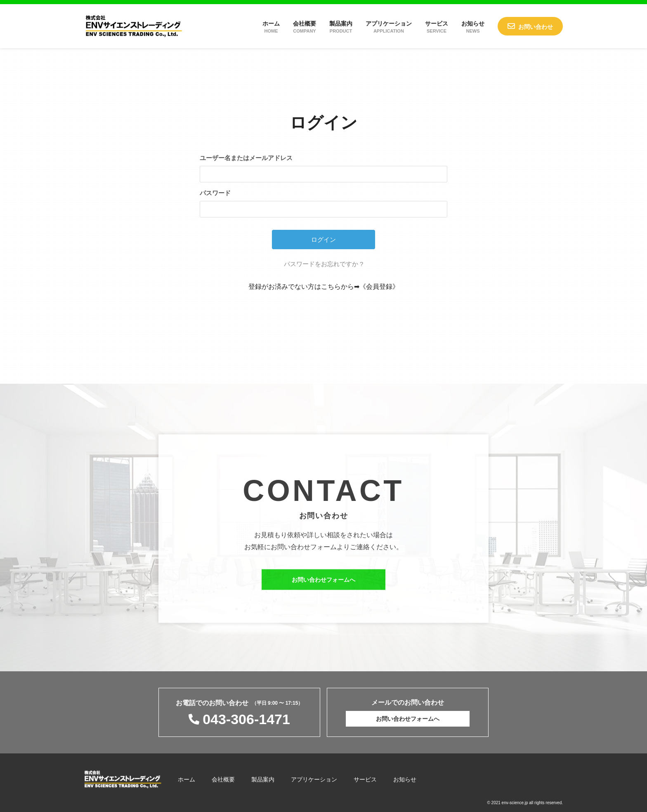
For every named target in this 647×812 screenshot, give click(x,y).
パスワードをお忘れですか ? (324, 264)
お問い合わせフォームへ (323, 585)
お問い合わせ (536, 27)
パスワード (215, 193)
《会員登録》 (379, 287)
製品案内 (341, 27)
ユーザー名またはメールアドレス (246, 158)
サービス (437, 27)
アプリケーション (389, 27)
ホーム (271, 27)
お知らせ (473, 27)
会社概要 (305, 27)
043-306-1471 (246, 719)
